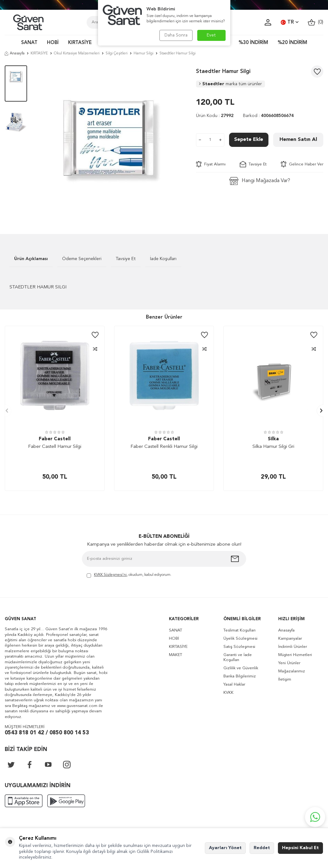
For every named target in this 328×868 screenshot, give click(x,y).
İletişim (285, 679)
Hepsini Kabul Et (300, 848)
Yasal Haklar (234, 684)
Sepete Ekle (249, 140)
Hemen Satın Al (298, 140)
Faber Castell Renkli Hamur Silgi (164, 447)
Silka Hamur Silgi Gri (273, 447)
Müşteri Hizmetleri (295, 655)
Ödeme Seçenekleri (82, 259)
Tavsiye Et (253, 164)
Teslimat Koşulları (239, 630)
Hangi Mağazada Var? (260, 181)
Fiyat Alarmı (211, 164)
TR (290, 22)
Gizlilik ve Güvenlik (241, 668)
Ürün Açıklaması (31, 259)
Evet (211, 35)
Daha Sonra (176, 35)
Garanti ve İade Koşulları (238, 657)
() (316, 22)
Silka (273, 439)
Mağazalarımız (292, 671)
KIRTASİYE (80, 43)
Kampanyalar (290, 639)
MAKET (176, 655)
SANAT (29, 43)
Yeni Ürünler (289, 663)
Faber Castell (55, 439)
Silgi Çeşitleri (117, 53)
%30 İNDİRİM (253, 43)
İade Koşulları (163, 259)
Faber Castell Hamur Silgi (55, 447)
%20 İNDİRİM (292, 43)
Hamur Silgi (144, 53)
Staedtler (230, 84)
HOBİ (53, 43)
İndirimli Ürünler (293, 647)
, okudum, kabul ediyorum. (129, 575)
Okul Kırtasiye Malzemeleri (77, 53)
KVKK (228, 693)
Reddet (262, 848)
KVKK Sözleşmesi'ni (110, 575)
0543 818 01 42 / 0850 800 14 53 (47, 733)
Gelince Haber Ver (302, 164)
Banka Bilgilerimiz (240, 676)
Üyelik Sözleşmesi (240, 639)
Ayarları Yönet (225, 848)
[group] (112, 140)
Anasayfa (15, 53)
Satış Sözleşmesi (239, 647)
